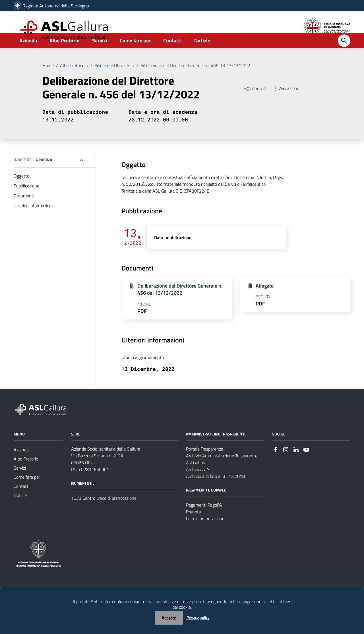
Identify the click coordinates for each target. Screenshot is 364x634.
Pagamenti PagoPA (204, 517)
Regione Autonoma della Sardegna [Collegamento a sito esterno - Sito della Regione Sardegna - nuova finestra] (56, 6)
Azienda (28, 53)
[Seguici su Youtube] (306, 462)
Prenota (194, 524)
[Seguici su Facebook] (276, 462)
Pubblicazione (26, 198)
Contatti (172, 53)
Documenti (24, 208)
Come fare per (135, 53)
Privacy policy (198, 617)
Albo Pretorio (65, 53)
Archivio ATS (198, 482)
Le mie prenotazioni (204, 531)
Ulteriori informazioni (33, 218)
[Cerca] (344, 53)
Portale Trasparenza (205, 461)
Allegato (265, 298)
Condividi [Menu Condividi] (255, 101)
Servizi (100, 53)
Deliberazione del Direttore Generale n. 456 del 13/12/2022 (194, 78)
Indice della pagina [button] (33, 172)
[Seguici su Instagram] (286, 462)
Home (48, 78)
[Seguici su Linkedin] (296, 462)
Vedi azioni (285, 101)
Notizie (202, 53)
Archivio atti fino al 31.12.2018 (215, 489)
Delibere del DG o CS (111, 78)
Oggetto (21, 188)
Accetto (169, 618)
